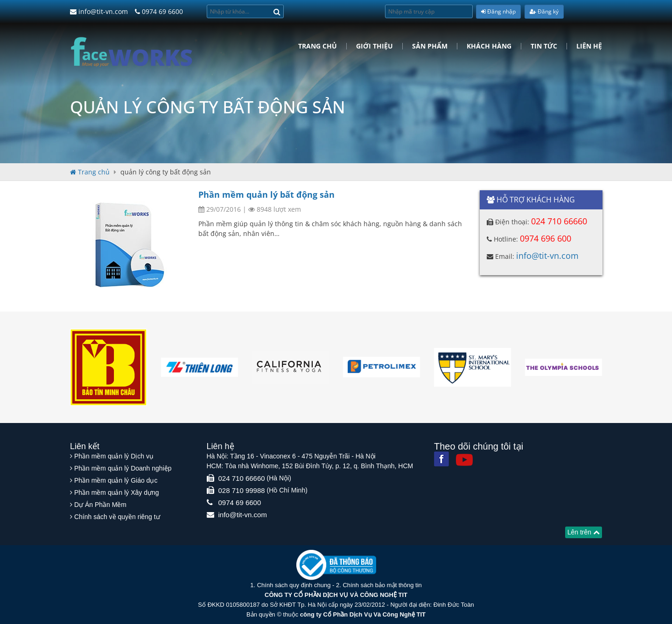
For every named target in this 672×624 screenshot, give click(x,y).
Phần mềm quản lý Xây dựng (117, 492)
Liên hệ (589, 46)
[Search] (277, 11)
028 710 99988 (242, 490)
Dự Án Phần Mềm (100, 505)
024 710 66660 (559, 221)
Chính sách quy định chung (294, 585)
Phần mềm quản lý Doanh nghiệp (123, 468)
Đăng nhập (498, 11)
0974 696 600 (546, 238)
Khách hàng (489, 46)
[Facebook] (441, 459)
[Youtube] (464, 460)
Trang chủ (318, 46)
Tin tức (544, 46)
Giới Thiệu (374, 46)
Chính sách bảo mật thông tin (382, 585)
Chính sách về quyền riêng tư (117, 517)
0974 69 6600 (159, 11)
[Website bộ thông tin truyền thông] (336, 565)
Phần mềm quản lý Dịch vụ (114, 456)
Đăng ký (544, 11)
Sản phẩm (430, 46)
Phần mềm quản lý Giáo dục (116, 480)
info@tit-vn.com (99, 11)
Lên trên (584, 532)
